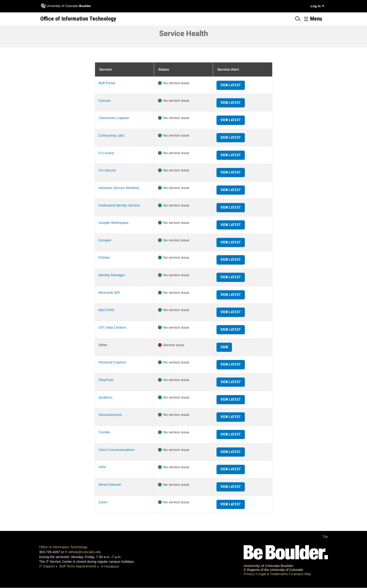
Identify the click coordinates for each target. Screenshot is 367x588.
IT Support (47, 566)
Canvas (105, 100)
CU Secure (107, 170)
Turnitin (104, 432)
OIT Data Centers (112, 327)
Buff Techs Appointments (78, 566)
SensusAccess (110, 415)
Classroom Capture (114, 118)
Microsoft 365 (109, 292)
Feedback (112, 566)
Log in (316, 6)
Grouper (105, 240)
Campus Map (301, 574)
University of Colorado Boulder (269, 566)
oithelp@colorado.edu (84, 552)
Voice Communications (117, 450)
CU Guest (106, 153)
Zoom (103, 502)
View (224, 347)
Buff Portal (107, 83)
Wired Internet (110, 485)
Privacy (250, 574)
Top (325, 537)
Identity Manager (112, 275)
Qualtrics (106, 397)
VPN (102, 467)
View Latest (231, 85)
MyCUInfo (106, 310)
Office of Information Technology (63, 547)
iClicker (104, 257)
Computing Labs (112, 135)
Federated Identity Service (119, 205)
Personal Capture (112, 362)
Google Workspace (114, 223)
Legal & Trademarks (273, 574)
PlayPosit (106, 380)
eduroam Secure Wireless (119, 188)
